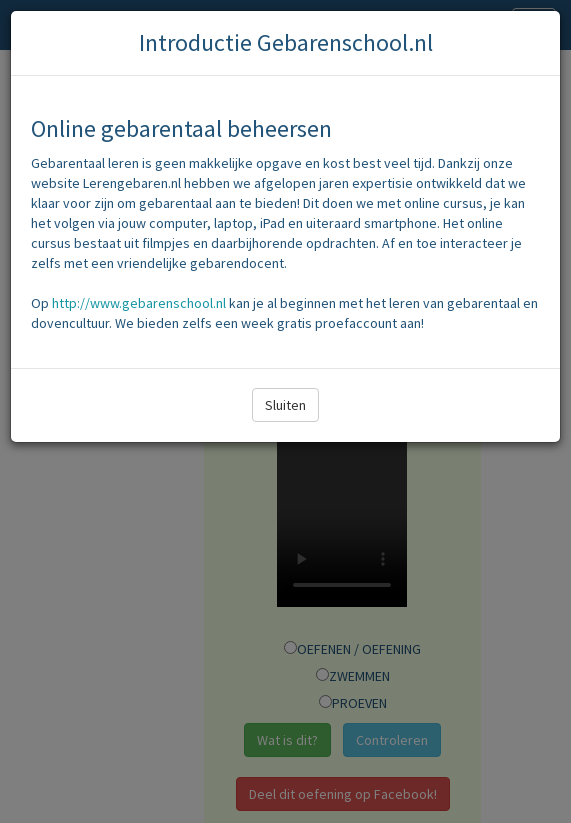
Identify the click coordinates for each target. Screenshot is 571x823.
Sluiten (285, 405)
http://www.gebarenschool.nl (139, 303)
